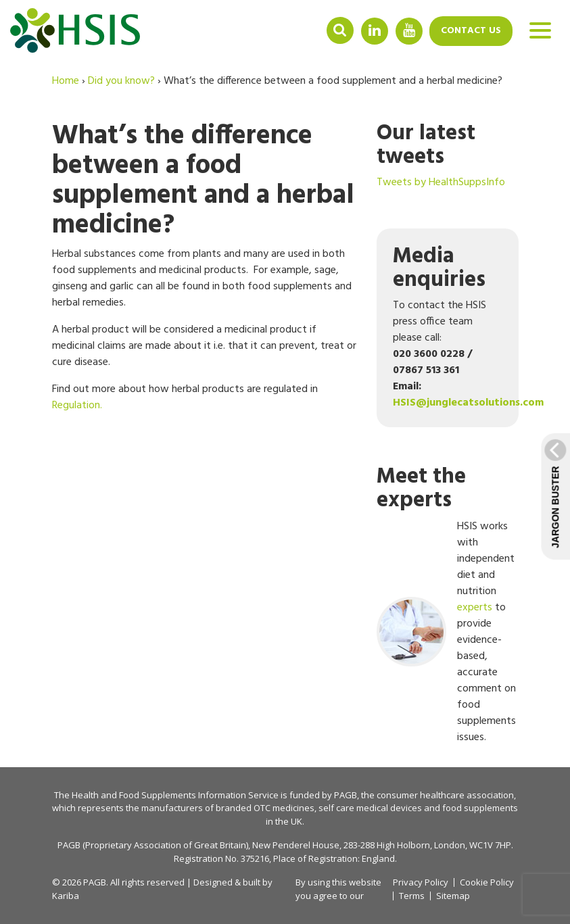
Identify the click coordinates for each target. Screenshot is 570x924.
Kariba (66, 896)
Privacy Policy (421, 882)
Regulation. (77, 406)
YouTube (409, 30)
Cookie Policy (487, 882)
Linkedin (375, 30)
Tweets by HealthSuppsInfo (441, 183)
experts (475, 608)
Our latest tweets (426, 145)
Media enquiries (439, 268)
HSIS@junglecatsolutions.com (468, 403)
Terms (412, 896)
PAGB (346, 795)
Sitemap (453, 896)
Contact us (471, 31)
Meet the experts (421, 489)
